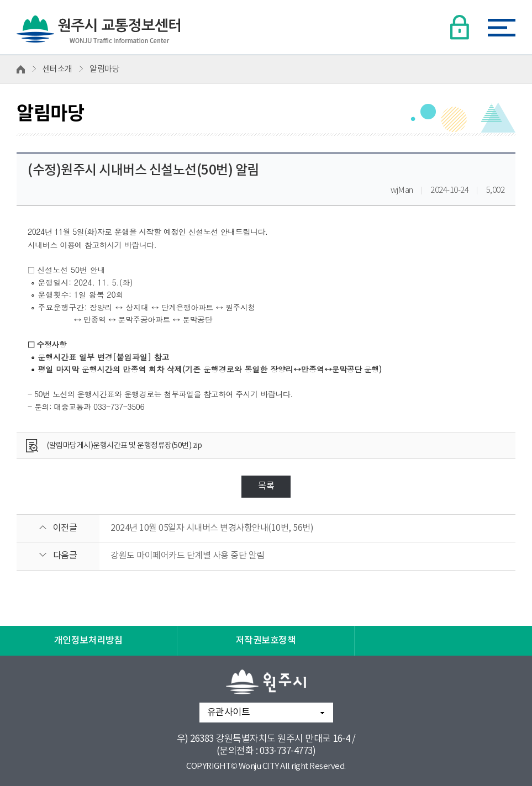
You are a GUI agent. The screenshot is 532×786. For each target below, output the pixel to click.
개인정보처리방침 (88, 641)
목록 (266, 486)
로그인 (459, 27)
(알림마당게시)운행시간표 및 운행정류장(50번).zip (124, 446)
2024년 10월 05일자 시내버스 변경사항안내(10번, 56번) (212, 528)
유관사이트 (229, 713)
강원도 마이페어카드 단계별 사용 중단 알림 (188, 556)
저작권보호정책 (266, 641)
